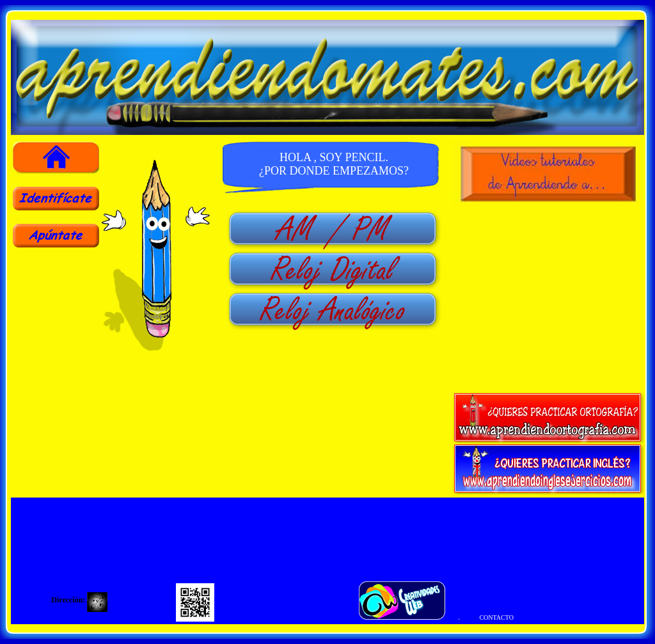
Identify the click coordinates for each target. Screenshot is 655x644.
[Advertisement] (56, 338)
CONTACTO (496, 617)
